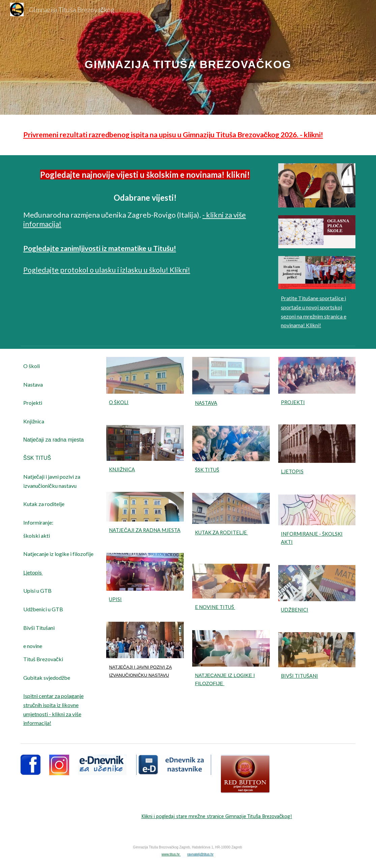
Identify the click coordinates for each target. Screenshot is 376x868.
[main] (188, 57)
